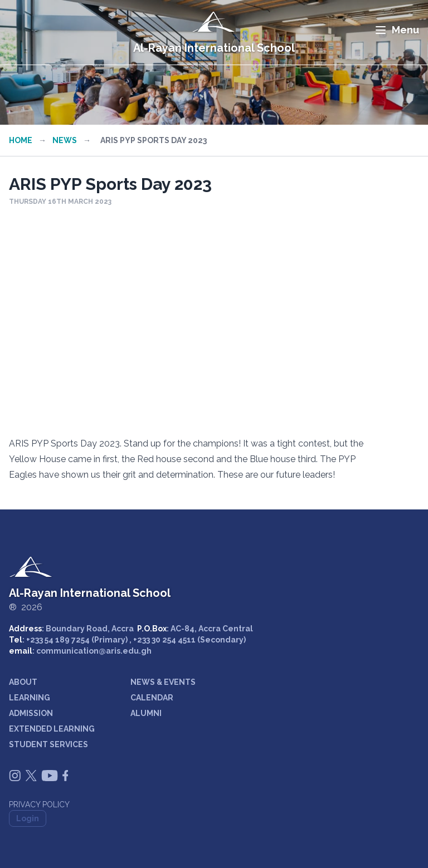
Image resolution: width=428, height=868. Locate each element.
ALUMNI (146, 713)
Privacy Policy (39, 805)
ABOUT (23, 682)
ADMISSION (31, 713)
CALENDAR (152, 698)
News (65, 140)
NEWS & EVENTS (163, 682)
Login (28, 818)
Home (21, 140)
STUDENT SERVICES (48, 744)
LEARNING (30, 698)
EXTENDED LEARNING (52, 729)
